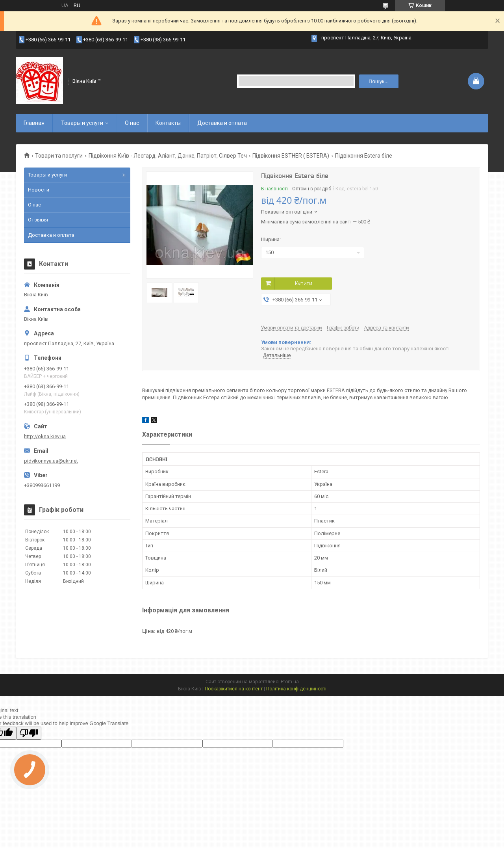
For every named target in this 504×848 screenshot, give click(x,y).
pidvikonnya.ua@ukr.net (51, 461)
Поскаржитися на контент (234, 689)
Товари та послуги (59, 156)
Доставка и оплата (222, 123)
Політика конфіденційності (296, 689)
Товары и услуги (82, 123)
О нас (132, 123)
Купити (304, 283)
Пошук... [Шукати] (379, 81)
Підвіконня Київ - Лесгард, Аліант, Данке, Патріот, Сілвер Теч (168, 156)
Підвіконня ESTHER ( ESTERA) (291, 156)
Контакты (168, 123)
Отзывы (38, 220)
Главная (34, 123)
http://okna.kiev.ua (45, 436)
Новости (39, 190)
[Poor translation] (29, 733)
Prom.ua (290, 682)
